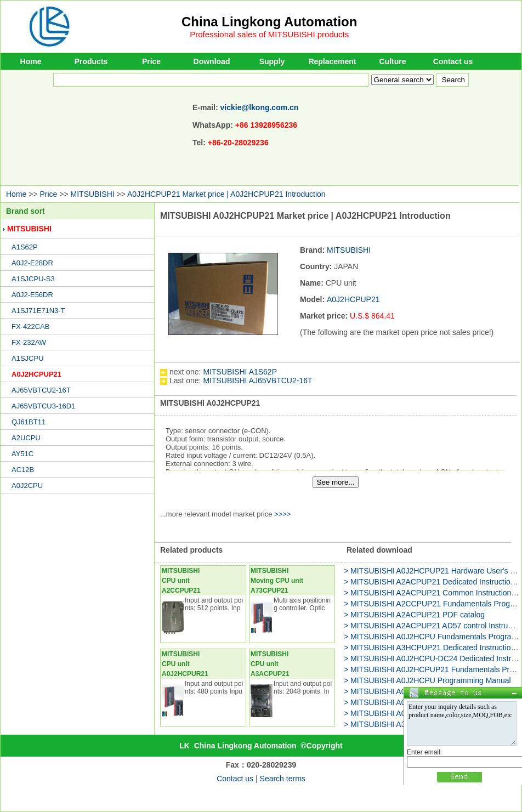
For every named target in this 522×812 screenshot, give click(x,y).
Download (212, 61)
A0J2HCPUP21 (36, 374)
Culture (393, 61)
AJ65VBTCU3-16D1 (43, 406)
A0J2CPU (27, 486)
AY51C (22, 454)
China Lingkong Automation (269, 22)
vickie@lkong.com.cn (260, 107)
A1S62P (25, 247)
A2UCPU (26, 438)
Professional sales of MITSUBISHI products (269, 34)
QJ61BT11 (29, 422)
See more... (336, 482)
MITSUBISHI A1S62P (240, 372)
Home (31, 61)
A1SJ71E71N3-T (38, 311)
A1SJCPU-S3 (33, 279)
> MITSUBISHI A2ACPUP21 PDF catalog (414, 615)
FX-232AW (29, 342)
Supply (272, 61)
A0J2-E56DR (32, 295)
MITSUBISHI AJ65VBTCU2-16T (257, 381)
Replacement (332, 61)
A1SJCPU (28, 358)
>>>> (282, 514)
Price (151, 61)
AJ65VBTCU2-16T (41, 390)
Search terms (283, 779)
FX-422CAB (30, 326)
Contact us (453, 61)
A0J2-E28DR (32, 263)
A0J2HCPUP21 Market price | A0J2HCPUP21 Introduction (226, 194)
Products (91, 61)
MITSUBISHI (93, 194)
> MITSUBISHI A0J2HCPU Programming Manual (427, 680)
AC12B (23, 470)
